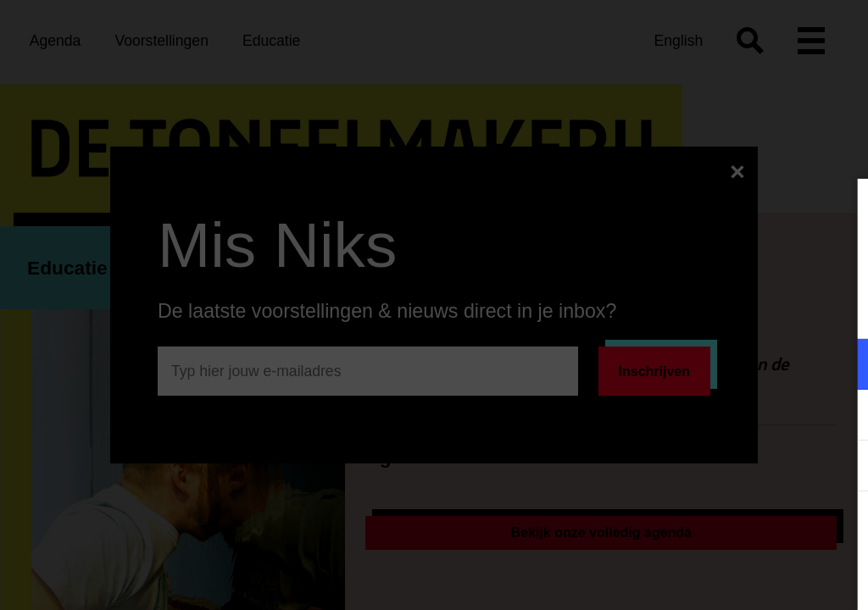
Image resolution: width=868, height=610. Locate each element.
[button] (707, 364)
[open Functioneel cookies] (841, 366)
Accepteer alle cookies (724, 529)
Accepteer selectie (724, 578)
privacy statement (656, 309)
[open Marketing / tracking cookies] (841, 417)
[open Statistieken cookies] (841, 468)
